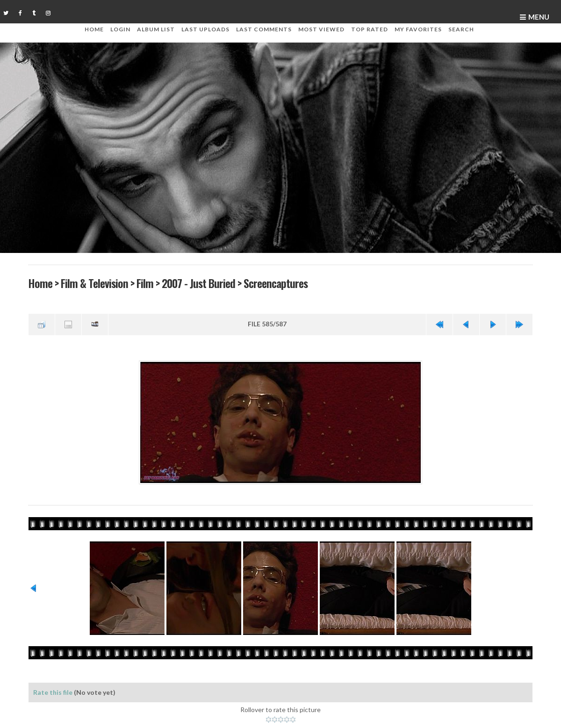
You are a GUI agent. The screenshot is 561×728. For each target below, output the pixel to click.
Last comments (264, 29)
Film (145, 283)
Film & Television (94, 283)
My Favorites (418, 29)
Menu (539, 17)
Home (94, 29)
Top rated (370, 29)
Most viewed (321, 29)
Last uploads (205, 29)
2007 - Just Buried (198, 283)
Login (120, 29)
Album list (156, 29)
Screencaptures (276, 283)
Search (461, 29)
